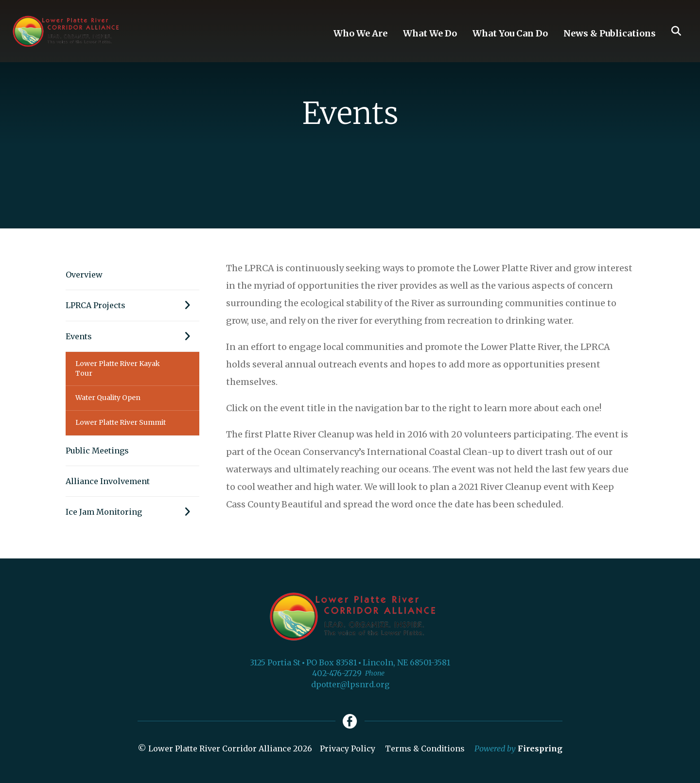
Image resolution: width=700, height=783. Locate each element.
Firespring (540, 748)
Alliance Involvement (108, 481)
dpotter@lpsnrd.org (350, 684)
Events (132, 336)
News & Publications (610, 33)
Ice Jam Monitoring (132, 512)
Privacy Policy (348, 748)
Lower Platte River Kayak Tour (118, 368)
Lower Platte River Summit (121, 422)
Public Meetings (97, 451)
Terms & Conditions (425, 748)
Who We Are (360, 33)
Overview (84, 275)
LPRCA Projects (132, 305)
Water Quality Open (108, 398)
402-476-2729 (337, 673)
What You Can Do (510, 33)
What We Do (430, 33)
